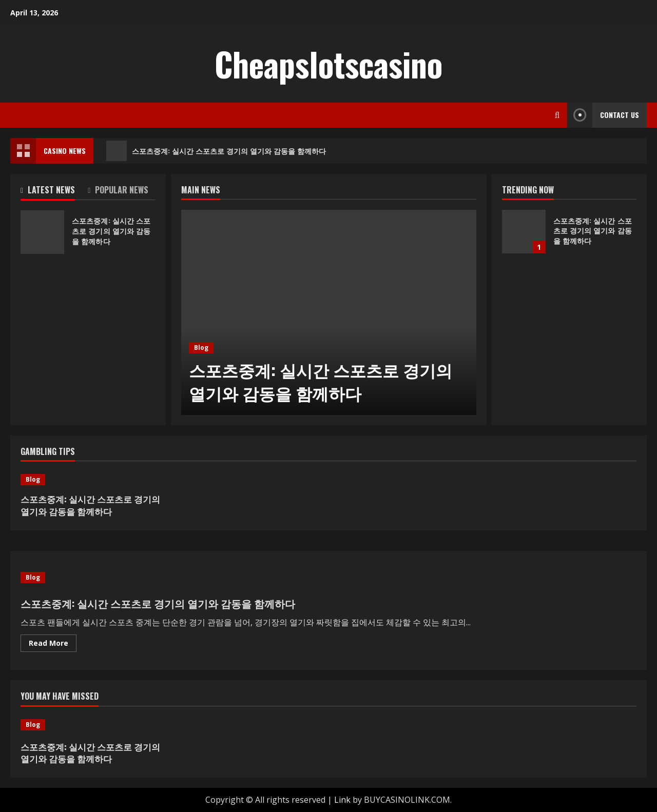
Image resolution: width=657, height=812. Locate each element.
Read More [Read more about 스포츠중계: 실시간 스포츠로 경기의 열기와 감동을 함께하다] (53, 645)
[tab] (54, 192)
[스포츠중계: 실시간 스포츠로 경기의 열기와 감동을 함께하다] (329, 312)
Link (342, 800)
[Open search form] (557, 115)
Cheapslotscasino (328, 64)
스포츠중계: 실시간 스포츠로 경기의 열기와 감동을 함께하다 (216, 151)
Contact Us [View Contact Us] (603, 115)
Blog (201, 348)
